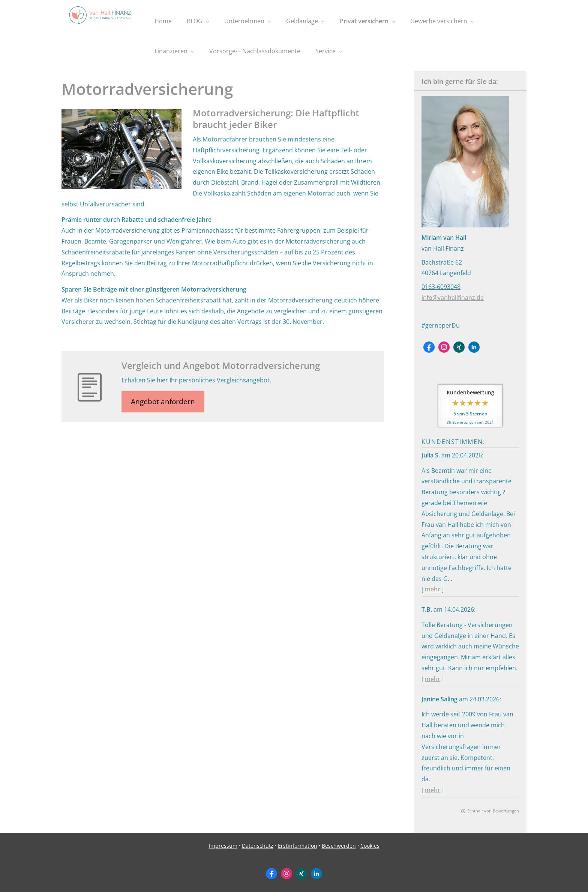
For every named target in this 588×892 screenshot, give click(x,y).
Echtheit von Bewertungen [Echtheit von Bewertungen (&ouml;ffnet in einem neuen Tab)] (493, 811)
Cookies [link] (370, 846)
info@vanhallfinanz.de (453, 298)
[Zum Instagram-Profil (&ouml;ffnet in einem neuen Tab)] (444, 347)
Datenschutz (258, 846)
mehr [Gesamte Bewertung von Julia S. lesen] (433, 589)
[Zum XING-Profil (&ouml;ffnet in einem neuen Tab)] (459, 347)
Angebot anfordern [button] (163, 402)
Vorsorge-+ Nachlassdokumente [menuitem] (255, 51)
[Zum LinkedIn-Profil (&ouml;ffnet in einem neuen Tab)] (474, 347)
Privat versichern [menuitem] (364, 21)
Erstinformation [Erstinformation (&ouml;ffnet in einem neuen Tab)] (298, 846)
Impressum (223, 846)
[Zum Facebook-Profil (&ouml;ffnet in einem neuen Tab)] (429, 347)
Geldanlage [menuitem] (302, 21)
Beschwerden (339, 846)
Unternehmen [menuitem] (244, 21)
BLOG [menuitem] (195, 21)
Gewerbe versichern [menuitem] (439, 21)
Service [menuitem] (325, 51)
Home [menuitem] (163, 21)
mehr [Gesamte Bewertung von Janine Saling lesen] (433, 790)
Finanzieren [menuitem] (171, 51)
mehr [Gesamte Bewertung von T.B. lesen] (433, 679)
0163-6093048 (441, 287)
